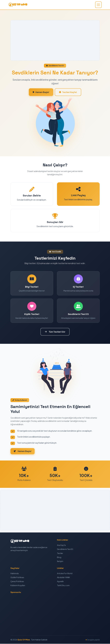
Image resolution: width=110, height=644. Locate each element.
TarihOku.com (63, 586)
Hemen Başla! (41, 92)
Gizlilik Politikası (17, 578)
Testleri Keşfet (68, 92)
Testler (60, 553)
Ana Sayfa (61, 545)
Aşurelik (60, 582)
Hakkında (15, 574)
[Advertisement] (55, 40)
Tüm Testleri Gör (55, 332)
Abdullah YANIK (63, 578)
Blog (59, 557)
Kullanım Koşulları (18, 586)
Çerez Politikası (17, 582)
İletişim (60, 561)
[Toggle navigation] (98, 5)
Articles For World (65, 574)
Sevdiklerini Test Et (65, 549)
